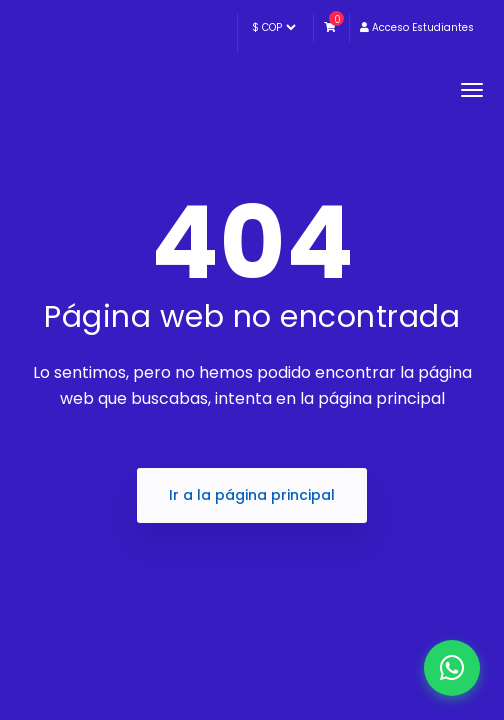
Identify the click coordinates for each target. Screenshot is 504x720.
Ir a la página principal (252, 495)
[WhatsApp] (452, 668)
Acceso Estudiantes (417, 27)
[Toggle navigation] (472, 90)
